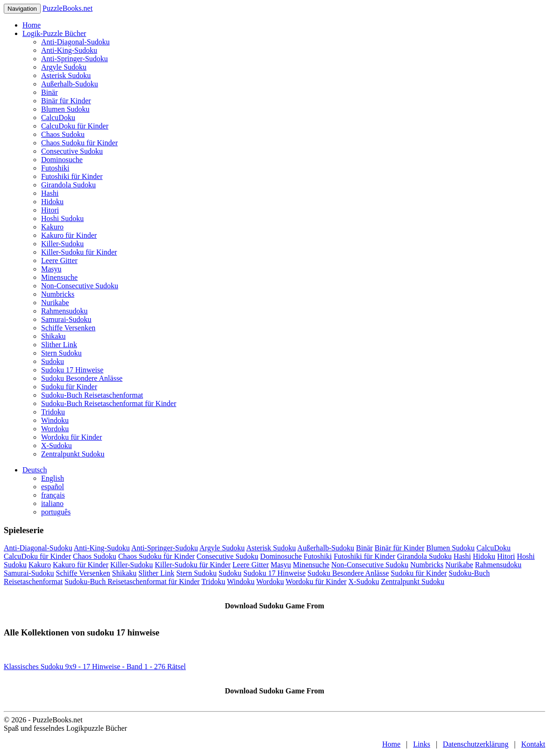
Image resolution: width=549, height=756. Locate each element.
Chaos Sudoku (63, 134)
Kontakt (533, 744)
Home (32, 25)
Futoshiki (55, 168)
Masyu (51, 269)
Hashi (50, 193)
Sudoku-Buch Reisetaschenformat (92, 395)
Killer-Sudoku (62, 244)
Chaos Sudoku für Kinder (79, 143)
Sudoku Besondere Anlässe (82, 378)
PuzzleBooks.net (68, 8)
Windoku (55, 420)
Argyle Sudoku (64, 67)
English (53, 478)
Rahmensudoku (64, 311)
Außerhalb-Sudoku (70, 84)
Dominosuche (62, 160)
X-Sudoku (57, 446)
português (56, 512)
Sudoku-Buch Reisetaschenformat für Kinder (109, 403)
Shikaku (53, 336)
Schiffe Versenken (68, 328)
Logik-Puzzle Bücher (54, 33)
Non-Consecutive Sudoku (80, 286)
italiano (52, 503)
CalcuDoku (58, 118)
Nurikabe (55, 303)
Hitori (50, 210)
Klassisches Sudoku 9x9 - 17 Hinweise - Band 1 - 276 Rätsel (95, 667)
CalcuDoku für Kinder (75, 126)
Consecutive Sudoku (72, 151)
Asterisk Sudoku (66, 75)
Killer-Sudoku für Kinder (79, 252)
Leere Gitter (59, 260)
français (53, 495)
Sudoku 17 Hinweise (72, 370)
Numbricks (58, 294)
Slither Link (59, 345)
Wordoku (55, 429)
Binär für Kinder (66, 101)
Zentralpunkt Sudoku (73, 454)
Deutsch (35, 470)
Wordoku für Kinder (71, 437)
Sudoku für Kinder (69, 387)
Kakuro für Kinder (69, 235)
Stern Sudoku (61, 353)
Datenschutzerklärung (476, 744)
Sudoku (53, 361)
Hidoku (52, 202)
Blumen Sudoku (65, 109)
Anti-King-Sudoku (69, 50)
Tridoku (53, 412)
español (53, 487)
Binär (50, 92)
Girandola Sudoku (68, 185)
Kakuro (52, 227)
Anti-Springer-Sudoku (75, 59)
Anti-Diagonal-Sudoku (75, 42)
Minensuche (59, 277)
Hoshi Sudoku (62, 218)
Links (421, 744)
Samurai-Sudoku (66, 319)
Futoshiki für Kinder (72, 176)
